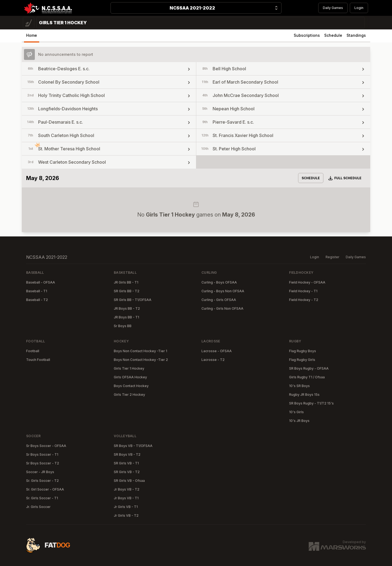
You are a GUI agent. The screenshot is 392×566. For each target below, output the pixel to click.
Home (32, 35)
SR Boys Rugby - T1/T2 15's (311, 403)
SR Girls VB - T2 (127, 472)
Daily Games (333, 8)
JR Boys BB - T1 (126, 317)
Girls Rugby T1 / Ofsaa (307, 377)
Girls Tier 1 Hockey (129, 368)
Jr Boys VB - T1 (126, 498)
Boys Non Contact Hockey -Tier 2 (141, 360)
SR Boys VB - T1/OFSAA (133, 446)
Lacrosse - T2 (213, 360)
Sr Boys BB (123, 326)
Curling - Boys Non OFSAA (223, 291)
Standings (356, 35)
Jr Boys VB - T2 (127, 489)
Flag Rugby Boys (303, 351)
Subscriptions (307, 35)
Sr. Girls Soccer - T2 (42, 481)
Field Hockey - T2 (304, 300)
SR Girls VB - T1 (126, 463)
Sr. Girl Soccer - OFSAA (45, 489)
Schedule (333, 35)
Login (359, 8)
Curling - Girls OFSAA (219, 300)
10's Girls (296, 412)
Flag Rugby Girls (302, 360)
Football (33, 351)
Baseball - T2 (37, 300)
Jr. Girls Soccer (38, 507)
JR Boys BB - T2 (127, 308)
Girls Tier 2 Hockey (129, 395)
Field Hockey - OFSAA (307, 282)
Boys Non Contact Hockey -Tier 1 (140, 351)
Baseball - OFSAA (41, 282)
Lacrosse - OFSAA (217, 351)
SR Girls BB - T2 (127, 291)
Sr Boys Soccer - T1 (42, 454)
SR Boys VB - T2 (127, 454)
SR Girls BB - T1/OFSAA (133, 300)
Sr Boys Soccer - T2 (43, 463)
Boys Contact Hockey (131, 386)
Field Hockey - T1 (303, 291)
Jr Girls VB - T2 (126, 515)
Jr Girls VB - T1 (126, 507)
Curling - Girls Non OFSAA (222, 308)
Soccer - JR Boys (40, 472)
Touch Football (38, 360)
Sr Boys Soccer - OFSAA (46, 446)
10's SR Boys (299, 386)
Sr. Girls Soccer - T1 (42, 498)
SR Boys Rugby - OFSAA (309, 368)
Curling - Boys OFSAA (219, 282)
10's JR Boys (299, 421)
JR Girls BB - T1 (126, 282)
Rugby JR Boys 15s (304, 395)
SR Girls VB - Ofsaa (129, 481)
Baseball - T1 (37, 291)
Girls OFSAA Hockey (130, 377)
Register (332, 257)
